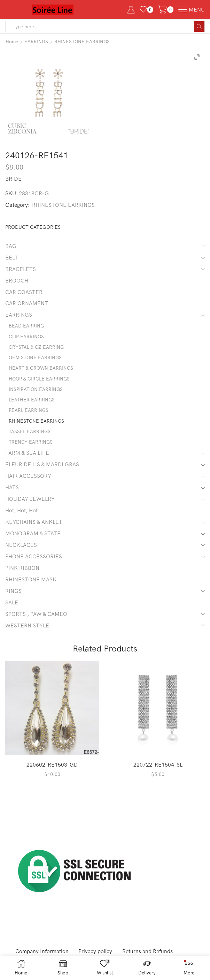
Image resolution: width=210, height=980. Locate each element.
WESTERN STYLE (28, 634)
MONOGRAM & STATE (33, 540)
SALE (12, 611)
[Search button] (199, 27)
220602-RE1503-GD (52, 774)
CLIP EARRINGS (27, 339)
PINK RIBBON (22, 576)
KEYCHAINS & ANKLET (34, 528)
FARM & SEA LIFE (27, 458)
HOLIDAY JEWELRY (31, 505)
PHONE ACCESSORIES (34, 564)
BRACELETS (21, 269)
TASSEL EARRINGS (30, 436)
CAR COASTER (24, 293)
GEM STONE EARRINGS (36, 360)
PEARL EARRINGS (29, 414)
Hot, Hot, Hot (22, 517)
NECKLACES (22, 552)
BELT (12, 257)
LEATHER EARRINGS (32, 404)
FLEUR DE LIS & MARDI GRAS (43, 470)
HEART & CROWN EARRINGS (42, 371)
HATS (12, 493)
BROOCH (17, 281)
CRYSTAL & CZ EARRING (37, 349)
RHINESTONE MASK (31, 587)
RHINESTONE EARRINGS (83, 42)
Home (12, 42)
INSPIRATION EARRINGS (36, 393)
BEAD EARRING (26, 328)
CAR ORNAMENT (27, 304)
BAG (11, 246)
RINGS (13, 599)
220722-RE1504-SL (158, 774)
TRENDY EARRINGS (31, 447)
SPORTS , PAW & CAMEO (37, 623)
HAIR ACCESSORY (29, 481)
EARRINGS (37, 42)
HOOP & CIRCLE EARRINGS (40, 382)
